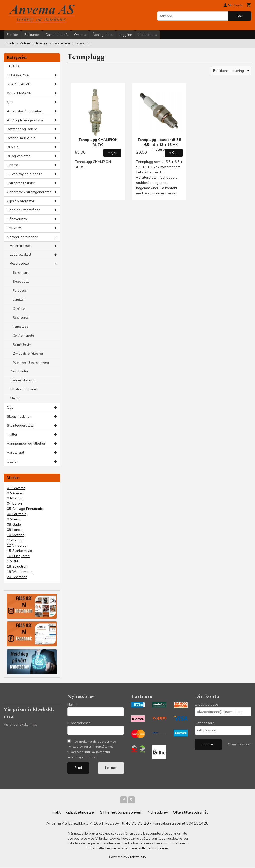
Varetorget (16, 452)
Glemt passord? (240, 744)
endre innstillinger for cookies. (147, 849)
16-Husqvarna (18, 556)
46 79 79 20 (137, 824)
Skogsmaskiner (19, 417)
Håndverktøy (17, 219)
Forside (12, 35)
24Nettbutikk (137, 858)
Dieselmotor (19, 372)
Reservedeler (20, 264)
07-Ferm (14, 519)
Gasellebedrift (57, 35)
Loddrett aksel (21, 255)
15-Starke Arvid (20, 551)
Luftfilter (19, 300)
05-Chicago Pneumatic (25, 509)
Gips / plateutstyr (21, 201)
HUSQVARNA (18, 75)
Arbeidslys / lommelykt (25, 111)
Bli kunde (32, 35)
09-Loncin (15, 530)
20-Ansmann (17, 577)
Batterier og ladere (22, 129)
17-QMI (13, 561)
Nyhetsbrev (158, 813)
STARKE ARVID (19, 84)
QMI (10, 102)
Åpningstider (102, 35)
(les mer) (92, 757)
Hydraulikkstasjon (23, 380)
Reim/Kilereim (22, 345)
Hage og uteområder (23, 210)
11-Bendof (15, 540)
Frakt (56, 813)
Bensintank (21, 273)
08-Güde (14, 525)
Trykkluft (14, 228)
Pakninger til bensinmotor (31, 363)
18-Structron (17, 566)
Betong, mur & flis (21, 138)
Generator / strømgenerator (29, 192)
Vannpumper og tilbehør (26, 443)
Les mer (111, 768)
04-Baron (14, 504)
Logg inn (126, 35)
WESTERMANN (19, 93)
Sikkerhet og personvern (121, 813)
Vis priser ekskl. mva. (20, 724)
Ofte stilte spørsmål (190, 813)
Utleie (12, 461)
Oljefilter (19, 309)
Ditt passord (205, 723)
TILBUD (13, 66)
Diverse (13, 165)
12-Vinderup (17, 546)
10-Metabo (16, 535)
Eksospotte (21, 282)
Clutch (15, 398)
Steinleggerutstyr (21, 426)
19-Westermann (20, 572)
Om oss (80, 35)
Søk (240, 16)
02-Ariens (15, 493)
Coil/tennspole (23, 336)
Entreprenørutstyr (21, 183)
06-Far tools (17, 514)
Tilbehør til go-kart (24, 389)
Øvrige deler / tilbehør (28, 354)
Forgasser (20, 291)
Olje (10, 408)
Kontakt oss (148, 35)
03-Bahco (15, 498)
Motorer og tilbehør (22, 237)
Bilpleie (13, 147)
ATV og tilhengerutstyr (25, 120)
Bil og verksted (19, 156)
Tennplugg (21, 327)
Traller (12, 434)
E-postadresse (207, 704)
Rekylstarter (21, 318)
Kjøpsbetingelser (80, 813)
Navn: (72, 704)
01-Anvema (16, 488)
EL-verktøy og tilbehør (24, 174)
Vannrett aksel (20, 246)
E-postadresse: (79, 723)
